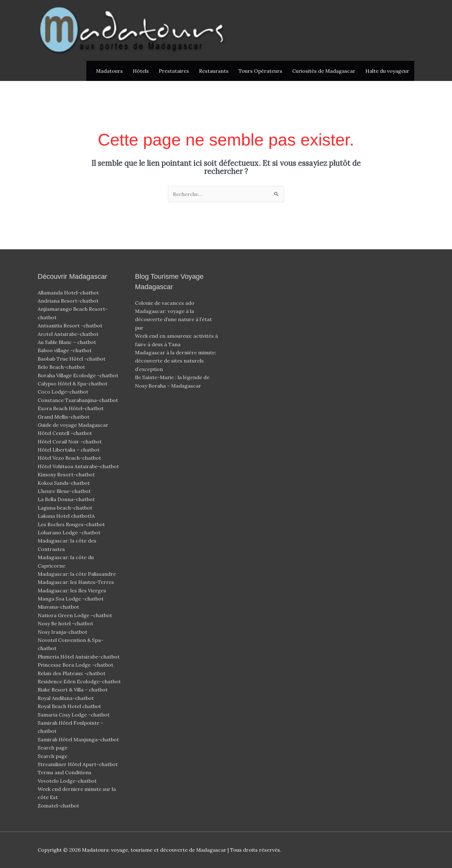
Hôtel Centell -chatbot (65, 433)
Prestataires (174, 71)
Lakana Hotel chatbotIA (66, 516)
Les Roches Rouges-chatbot (72, 524)
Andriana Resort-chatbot (69, 301)
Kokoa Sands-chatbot (64, 483)
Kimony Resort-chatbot (67, 474)
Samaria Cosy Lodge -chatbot (74, 715)
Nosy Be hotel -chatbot (66, 623)
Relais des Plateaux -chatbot (72, 673)
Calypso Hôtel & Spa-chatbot (73, 384)
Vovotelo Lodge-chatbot (68, 781)
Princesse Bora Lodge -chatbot (75, 665)
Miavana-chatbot (59, 607)
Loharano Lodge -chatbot (70, 532)
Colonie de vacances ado (165, 303)
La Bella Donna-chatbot (67, 499)
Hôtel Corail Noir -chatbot (70, 442)
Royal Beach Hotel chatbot (69, 706)
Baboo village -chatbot (65, 350)
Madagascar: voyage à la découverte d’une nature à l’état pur (173, 319)
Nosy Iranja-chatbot (63, 632)
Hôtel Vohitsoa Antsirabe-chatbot (79, 466)
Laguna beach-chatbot (66, 508)
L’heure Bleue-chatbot (65, 491)
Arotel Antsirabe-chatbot (69, 334)
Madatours (109, 71)
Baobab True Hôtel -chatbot (72, 359)
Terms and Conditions (65, 772)
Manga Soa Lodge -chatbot (71, 599)
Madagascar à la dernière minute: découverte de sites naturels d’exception (176, 361)
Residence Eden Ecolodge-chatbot (80, 681)
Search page (53, 748)
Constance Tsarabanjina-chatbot (78, 400)
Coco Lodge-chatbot (64, 392)
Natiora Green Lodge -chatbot (75, 615)
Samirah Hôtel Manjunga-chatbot (79, 739)
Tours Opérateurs (260, 71)
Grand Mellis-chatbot (64, 417)
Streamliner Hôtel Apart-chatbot (78, 764)
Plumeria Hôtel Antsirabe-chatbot (79, 657)
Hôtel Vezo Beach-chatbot (70, 458)
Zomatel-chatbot (59, 806)
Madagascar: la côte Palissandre (77, 574)
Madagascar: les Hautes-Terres (76, 582)
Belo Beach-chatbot (62, 367)
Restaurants (214, 71)
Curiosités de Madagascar (324, 71)
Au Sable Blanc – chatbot (67, 342)
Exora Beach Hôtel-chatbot (71, 408)
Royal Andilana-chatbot (66, 698)
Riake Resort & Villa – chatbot (73, 690)
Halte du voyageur (387, 71)
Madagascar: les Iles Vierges (72, 590)
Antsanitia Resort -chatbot (70, 325)
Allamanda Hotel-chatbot (69, 293)
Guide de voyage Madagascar (73, 425)
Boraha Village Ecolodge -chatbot (79, 375)
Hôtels (141, 71)
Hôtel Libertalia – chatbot (69, 450)
